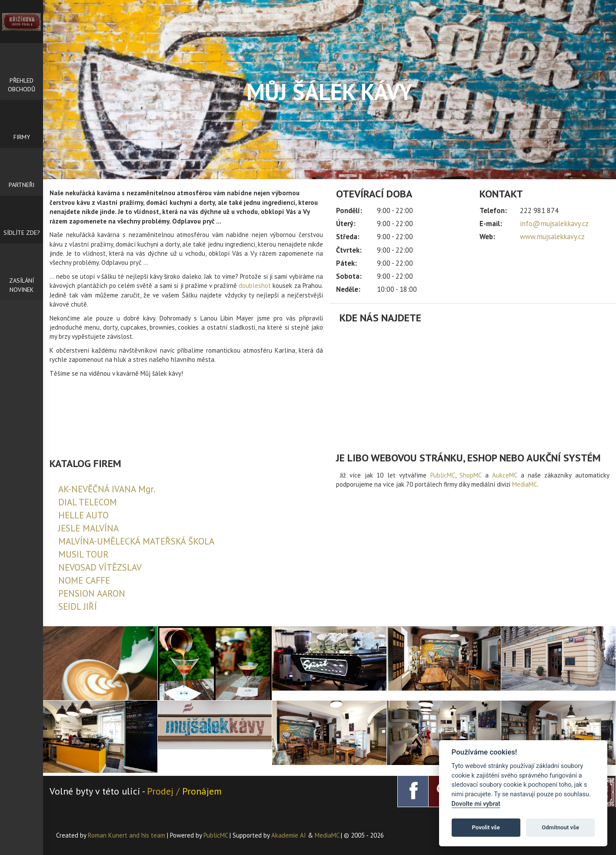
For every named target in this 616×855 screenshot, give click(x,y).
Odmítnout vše (560, 827)
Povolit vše (486, 827)
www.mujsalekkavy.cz (552, 237)
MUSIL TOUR (83, 554)
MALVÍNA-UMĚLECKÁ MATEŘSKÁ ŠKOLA (136, 541)
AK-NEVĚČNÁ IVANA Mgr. (107, 489)
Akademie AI (289, 835)
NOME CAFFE (84, 580)
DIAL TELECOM (88, 502)
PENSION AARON (92, 593)
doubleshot (255, 286)
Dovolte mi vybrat (476, 804)
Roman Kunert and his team (127, 835)
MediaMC (524, 484)
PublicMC (443, 475)
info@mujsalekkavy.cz (554, 224)
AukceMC (504, 475)
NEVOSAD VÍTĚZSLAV (100, 567)
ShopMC (470, 475)
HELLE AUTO (83, 515)
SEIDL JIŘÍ (78, 606)
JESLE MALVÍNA (88, 528)
